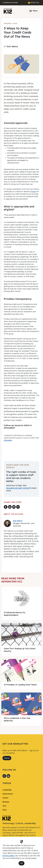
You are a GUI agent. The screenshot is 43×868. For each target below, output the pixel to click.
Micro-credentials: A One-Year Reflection (17, 719)
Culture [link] (5, 798)
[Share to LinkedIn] (10, 507)
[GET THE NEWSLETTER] (33, 3)
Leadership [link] (7, 790)
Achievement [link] (8, 794)
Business (7, 24)
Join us (7, 758)
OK (21, 863)
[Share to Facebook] (6, 507)
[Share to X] (4, 776)
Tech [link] (4, 806)
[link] (7, 818)
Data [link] (5, 810)
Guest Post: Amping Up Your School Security (20, 650)
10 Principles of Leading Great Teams (20, 685)
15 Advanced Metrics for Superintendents (15, 614)
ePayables (8, 440)
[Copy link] (18, 507)
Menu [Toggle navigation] (33, 11)
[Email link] (14, 507)
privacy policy (9, 856)
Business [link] (6, 802)
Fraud (33, 191)
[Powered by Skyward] (10, 3)
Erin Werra (18, 521)
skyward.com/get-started (18, 488)
